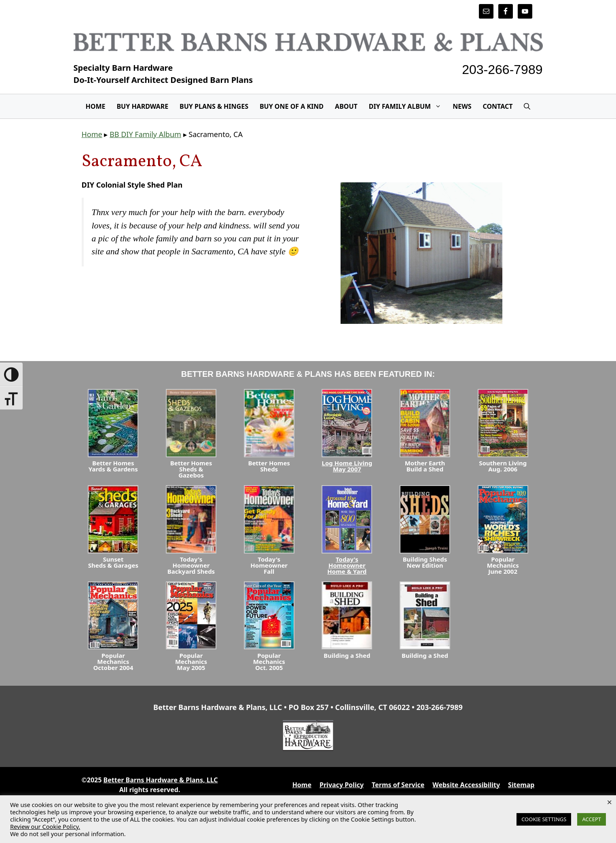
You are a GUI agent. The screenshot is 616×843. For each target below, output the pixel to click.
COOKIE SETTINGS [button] (544, 819)
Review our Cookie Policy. (45, 826)
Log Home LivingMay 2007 (347, 466)
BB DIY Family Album (145, 134)
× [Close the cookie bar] (609, 802)
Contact (497, 106)
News (462, 106)
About (346, 106)
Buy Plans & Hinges (214, 106)
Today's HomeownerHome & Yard (347, 565)
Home (96, 106)
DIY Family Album (408, 106)
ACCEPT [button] (592, 819)
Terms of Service (398, 785)
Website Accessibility (466, 785)
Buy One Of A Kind (292, 106)
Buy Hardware (142, 106)
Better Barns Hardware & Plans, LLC (161, 780)
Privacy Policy (342, 785)
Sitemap (521, 785)
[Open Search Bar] (527, 106)
